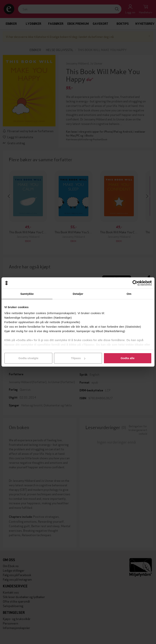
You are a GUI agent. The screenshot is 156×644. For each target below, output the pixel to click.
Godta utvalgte (28, 358)
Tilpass (78, 358)
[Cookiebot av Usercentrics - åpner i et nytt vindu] (135, 283)
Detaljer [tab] (78, 294)
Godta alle (128, 358)
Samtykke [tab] (27, 294)
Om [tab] (129, 294)
